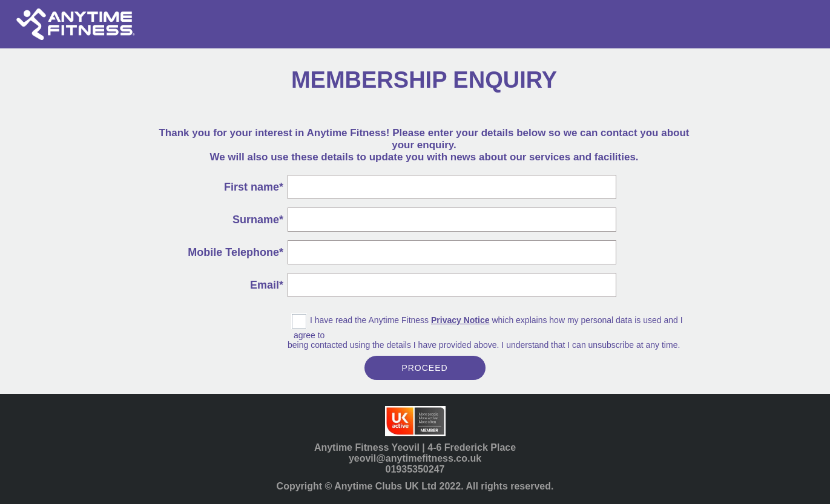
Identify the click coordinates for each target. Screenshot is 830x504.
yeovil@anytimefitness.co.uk (415, 458)
